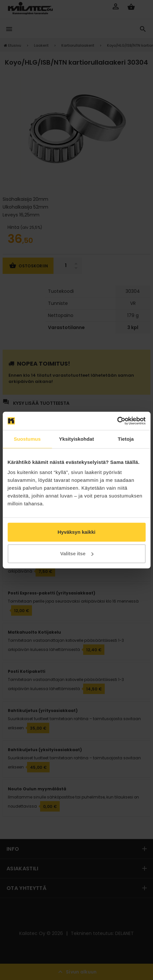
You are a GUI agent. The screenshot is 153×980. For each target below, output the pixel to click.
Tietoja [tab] (126, 439)
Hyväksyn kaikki (77, 532)
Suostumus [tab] (27, 439)
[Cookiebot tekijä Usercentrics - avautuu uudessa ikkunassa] (117, 421)
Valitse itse (77, 553)
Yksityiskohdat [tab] (76, 439)
